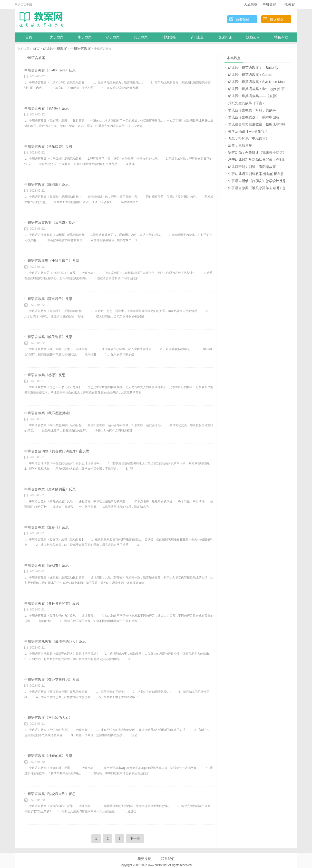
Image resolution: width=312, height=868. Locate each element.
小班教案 (288, 4)
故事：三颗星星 (240, 145)
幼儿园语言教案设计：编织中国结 (254, 117)
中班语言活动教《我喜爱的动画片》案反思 (57, 451)
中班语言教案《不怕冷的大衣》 (48, 718)
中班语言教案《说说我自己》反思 (50, 794)
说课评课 (225, 37)
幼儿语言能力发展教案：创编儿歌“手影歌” (256, 124)
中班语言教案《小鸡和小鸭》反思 (50, 70)
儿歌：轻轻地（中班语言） (249, 138)
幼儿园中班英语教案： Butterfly (253, 68)
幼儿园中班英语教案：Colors (250, 75)
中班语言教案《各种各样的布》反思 (52, 603)
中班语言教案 (81, 49)
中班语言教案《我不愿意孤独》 (48, 413)
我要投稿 (243, 19)
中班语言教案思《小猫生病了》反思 (52, 261)
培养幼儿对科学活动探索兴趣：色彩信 (256, 160)
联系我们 (168, 859)
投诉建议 (277, 19)
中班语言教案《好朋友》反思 (47, 565)
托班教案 (141, 37)
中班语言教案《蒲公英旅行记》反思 (52, 680)
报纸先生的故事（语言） (247, 103)
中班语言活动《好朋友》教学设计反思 (256, 181)
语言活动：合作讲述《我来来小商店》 (256, 153)
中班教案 (269, 4)
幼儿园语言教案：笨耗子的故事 (252, 110)
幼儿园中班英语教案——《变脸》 (254, 96)
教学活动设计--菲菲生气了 (248, 131)
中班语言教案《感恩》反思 (45, 375)
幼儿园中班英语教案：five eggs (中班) (256, 89)
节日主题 (197, 37)
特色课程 (281, 37)
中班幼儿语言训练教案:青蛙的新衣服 (256, 174)
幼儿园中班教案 (55, 49)
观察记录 (253, 37)
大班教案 (251, 4)
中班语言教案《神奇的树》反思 (48, 756)
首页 (29, 37)
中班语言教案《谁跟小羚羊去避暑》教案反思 (256, 188)
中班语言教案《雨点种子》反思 (48, 299)
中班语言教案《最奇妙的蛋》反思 (50, 489)
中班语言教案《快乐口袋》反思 (48, 146)
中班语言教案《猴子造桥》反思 (48, 337)
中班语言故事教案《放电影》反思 (50, 223)
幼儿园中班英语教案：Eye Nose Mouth (256, 82)
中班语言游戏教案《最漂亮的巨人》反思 (55, 641)
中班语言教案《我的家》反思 (47, 108)
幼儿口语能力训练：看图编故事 (252, 167)
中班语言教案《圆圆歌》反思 (47, 185)
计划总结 (169, 37)
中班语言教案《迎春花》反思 (47, 527)
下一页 (135, 838)
